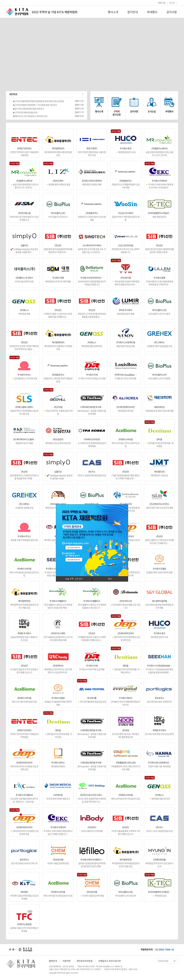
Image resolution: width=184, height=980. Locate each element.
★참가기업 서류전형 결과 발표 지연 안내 (28, 109)
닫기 (110, 579)
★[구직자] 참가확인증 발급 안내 (25, 112)
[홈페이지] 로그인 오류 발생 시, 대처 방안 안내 (30, 116)
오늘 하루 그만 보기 (74, 579)
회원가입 (162, 3)
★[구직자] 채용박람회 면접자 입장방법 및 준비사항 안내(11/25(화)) (38, 101)
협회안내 (53, 961)
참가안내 (133, 12)
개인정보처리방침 (85, 961)
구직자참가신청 (117, 113)
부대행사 (152, 12)
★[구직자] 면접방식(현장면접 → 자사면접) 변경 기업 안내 (35, 105)
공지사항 (172, 12)
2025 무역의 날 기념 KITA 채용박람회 (54, 12)
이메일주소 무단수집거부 (110, 961)
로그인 (172, 3)
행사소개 (113, 12)
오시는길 (152, 111)
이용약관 (67, 961)
